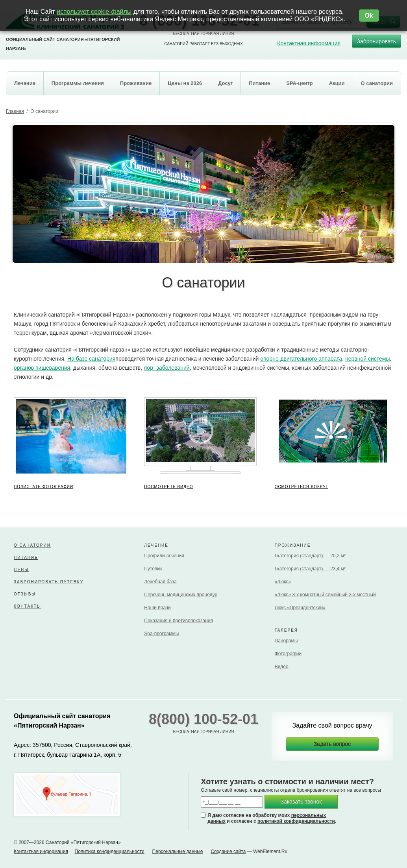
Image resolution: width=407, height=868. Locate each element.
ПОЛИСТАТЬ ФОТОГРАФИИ (43, 487)
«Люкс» (283, 582)
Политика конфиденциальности (110, 851)
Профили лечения (164, 556)
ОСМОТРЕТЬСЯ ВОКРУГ (302, 487)
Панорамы (286, 641)
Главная (15, 111)
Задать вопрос (332, 744)
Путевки (153, 569)
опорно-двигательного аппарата (301, 359)
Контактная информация (309, 43)
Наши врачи (157, 608)
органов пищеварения (42, 368)
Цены (21, 570)
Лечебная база (160, 582)
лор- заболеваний (167, 368)
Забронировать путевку (49, 582)
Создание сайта (228, 851)
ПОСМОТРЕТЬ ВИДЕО (168, 487)
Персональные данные (178, 851)
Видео (282, 667)
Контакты (28, 606)
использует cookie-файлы (94, 12)
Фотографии (288, 654)
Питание (26, 557)
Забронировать (376, 43)
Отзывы (25, 594)
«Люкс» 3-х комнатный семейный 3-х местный (325, 595)
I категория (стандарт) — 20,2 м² (310, 556)
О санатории (32, 545)
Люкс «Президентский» (300, 608)
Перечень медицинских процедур (181, 595)
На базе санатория (91, 359)
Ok (369, 16)
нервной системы (368, 359)
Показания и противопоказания (179, 621)
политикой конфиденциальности (296, 821)
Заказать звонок (301, 802)
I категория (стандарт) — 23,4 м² (310, 569)
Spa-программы (161, 634)
